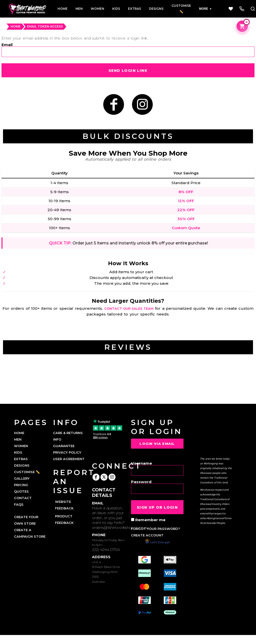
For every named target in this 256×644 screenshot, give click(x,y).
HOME (15, 26)
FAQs (19, 504)
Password (141, 481)
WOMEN (21, 446)
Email (7, 44)
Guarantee (64, 446)
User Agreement (69, 459)
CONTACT (23, 498)
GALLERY (22, 478)
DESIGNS (22, 465)
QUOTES (21, 491)
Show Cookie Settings (128, 639)
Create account (147, 535)
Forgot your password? (155, 529)
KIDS (18, 452)
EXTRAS (21, 459)
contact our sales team (129, 308)
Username (141, 463)
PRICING (21, 485)
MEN (18, 439)
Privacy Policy (67, 452)
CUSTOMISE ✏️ (27, 472)
